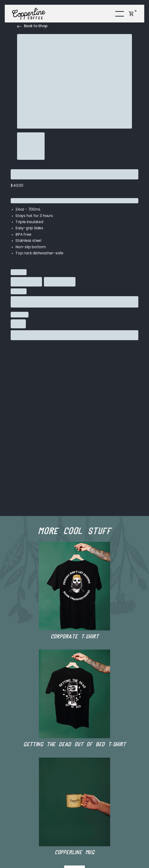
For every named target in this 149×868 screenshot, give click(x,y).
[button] (120, 14)
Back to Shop (36, 26)
